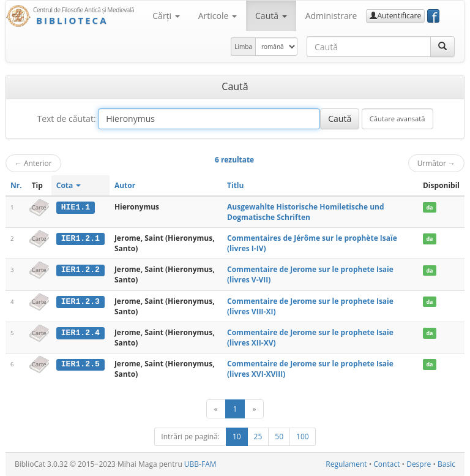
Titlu (235, 185)
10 (237, 436)
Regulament (346, 464)
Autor (125, 185)
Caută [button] (271, 16)
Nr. (16, 185)
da (429, 207)
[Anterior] (216, 409)
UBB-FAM (200, 464)
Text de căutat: (66, 119)
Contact (386, 464)
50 (279, 436)
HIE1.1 (76, 207)
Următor (436, 163)
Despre (419, 464)
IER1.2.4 (80, 333)
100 (303, 436)
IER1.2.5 (80, 364)
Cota (69, 185)
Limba (243, 47)
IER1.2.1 (80, 238)
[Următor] (254, 409)
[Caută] (442, 47)
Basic (446, 464)
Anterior (33, 163)
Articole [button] (218, 16)
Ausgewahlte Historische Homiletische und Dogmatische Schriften (306, 212)
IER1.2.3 (80, 301)
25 (258, 436)
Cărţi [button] (166, 16)
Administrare (331, 16)
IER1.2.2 (80, 270)
